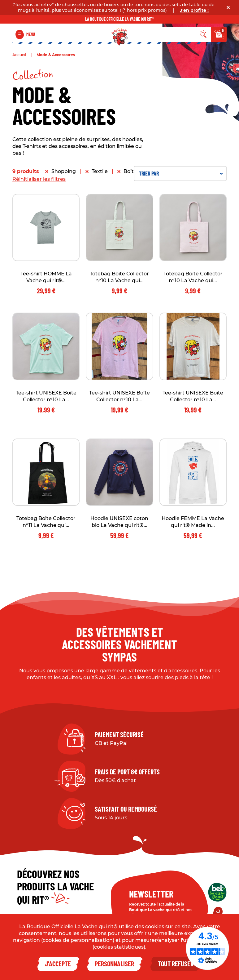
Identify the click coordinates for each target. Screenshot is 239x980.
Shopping (64, 171)
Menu (31, 34)
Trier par (181, 173)
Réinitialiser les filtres (39, 179)
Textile (100, 171)
